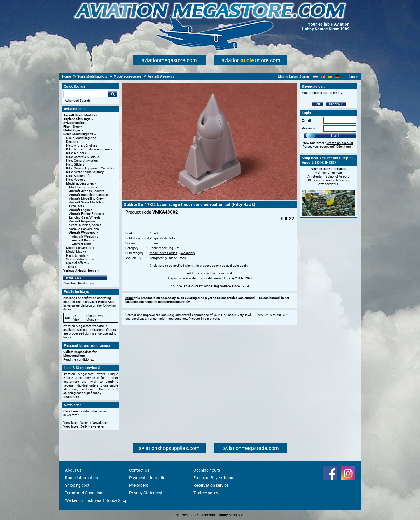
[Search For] (86, 94)
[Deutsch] (337, 77)
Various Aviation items (80, 271)
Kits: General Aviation (82, 161)
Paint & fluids (76, 255)
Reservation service (211, 485)
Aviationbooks (74, 123)
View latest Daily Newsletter (84, 427)
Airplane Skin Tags (77, 119)
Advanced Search (77, 101)
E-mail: (307, 121)
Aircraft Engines (81, 210)
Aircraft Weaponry (82, 233)
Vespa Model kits (162, 238)
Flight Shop (71, 127)
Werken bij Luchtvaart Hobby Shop (96, 500)
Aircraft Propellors (83, 221)
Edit (317, 104)
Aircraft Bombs (83, 240)
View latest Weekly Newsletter (86, 423)
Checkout (336, 104)
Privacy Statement (146, 493)
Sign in (336, 136)
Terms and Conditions (85, 493)
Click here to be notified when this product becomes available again (199, 266)
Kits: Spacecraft (78, 176)
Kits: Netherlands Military (85, 172)
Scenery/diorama (79, 259)
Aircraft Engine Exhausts (87, 214)
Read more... (72, 397)
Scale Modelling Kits (78, 134)
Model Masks (76, 252)
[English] (323, 77)
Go (113, 94)
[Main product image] (210, 199)
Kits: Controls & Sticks (83, 157)
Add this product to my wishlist (210, 273)
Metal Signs (72, 130)
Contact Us (139, 470)
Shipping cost (77, 485)
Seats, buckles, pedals (85, 225)
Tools (70, 267)
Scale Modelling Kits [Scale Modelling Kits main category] (81, 138)
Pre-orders (139, 485)
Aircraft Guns (82, 244)
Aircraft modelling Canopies (89, 195)
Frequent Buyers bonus (214, 478)
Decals (71, 142)
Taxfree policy (206, 493)
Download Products (77, 283)
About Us (73, 470)
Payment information (148, 478)
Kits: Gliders (75, 165)
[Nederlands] (315, 77)
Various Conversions (84, 229)
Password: (309, 128)
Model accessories (80, 183)
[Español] (330, 77)
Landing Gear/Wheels (85, 218)
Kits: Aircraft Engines (82, 146)
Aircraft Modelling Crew (86, 199)
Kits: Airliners (76, 153)
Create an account (340, 143)
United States (299, 77)
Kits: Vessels (76, 180)
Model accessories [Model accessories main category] (83, 187)
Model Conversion (79, 248)
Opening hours (207, 470)
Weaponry (188, 253)
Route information (82, 478)
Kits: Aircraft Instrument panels (89, 149)
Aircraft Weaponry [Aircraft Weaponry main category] (85, 237)
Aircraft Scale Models (79, 115)
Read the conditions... (79, 360)
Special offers (76, 263)
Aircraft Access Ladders (87, 191)
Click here (344, 147)
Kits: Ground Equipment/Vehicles (90, 168)
